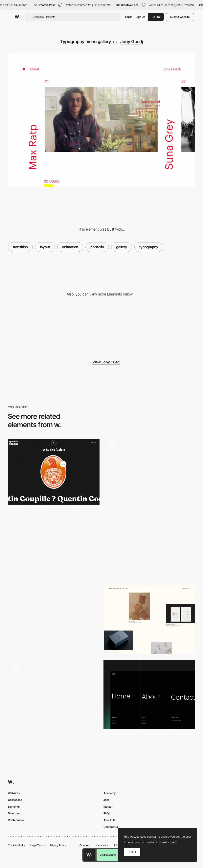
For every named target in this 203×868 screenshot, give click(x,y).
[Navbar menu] (149, 695)
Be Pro (156, 17)
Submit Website (180, 17)
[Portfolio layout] (149, 472)
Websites (14, 793)
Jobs (106, 800)
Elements (14, 807)
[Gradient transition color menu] (54, 693)
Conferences (16, 820)
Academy (110, 793)
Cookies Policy (17, 845)
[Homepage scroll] (54, 620)
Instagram (102, 845)
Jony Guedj (132, 42)
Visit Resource (108, 855)
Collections (15, 800)
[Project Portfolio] (149, 620)
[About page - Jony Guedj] (101, 329)
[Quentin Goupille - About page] (54, 472)
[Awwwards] (18, 17)
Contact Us (111, 827)
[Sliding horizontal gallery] (38, 329)
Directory (14, 813)
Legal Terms (38, 845)
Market (108, 807)
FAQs (107, 813)
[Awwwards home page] (89, 855)
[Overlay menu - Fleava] (54, 543)
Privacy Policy (58, 845)
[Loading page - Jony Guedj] (165, 329)
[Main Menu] (149, 545)
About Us (109, 820)
